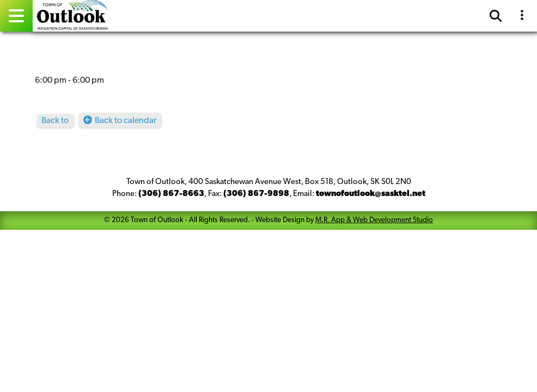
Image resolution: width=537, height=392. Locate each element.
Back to (55, 121)
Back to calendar (126, 121)
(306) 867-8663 (171, 194)
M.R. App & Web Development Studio (374, 220)
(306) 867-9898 (256, 194)
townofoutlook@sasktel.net (371, 194)
